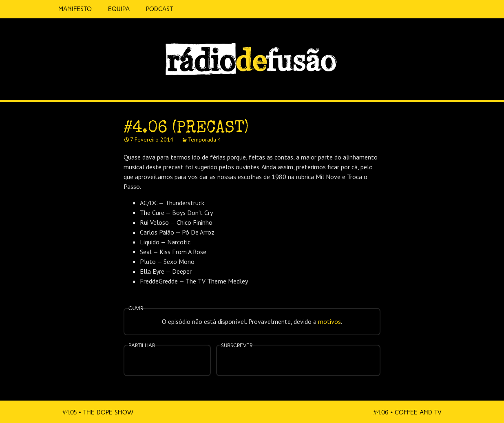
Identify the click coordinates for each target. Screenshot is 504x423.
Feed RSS (452, 88)
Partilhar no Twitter (177, 361)
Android (324, 355)
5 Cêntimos (191, 9)
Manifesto (75, 9)
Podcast (159, 9)
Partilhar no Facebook (157, 361)
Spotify (435, 84)
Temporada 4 (204, 140)
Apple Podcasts (272, 360)
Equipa (119, 9)
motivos (329, 321)
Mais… (350, 355)
